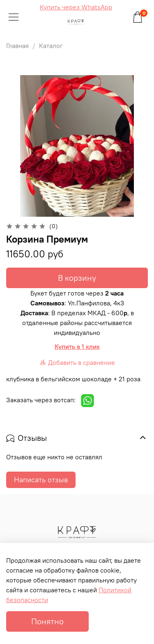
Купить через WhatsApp (76, 7)
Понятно (47, 621)
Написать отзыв (41, 480)
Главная (17, 46)
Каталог (51, 46)
